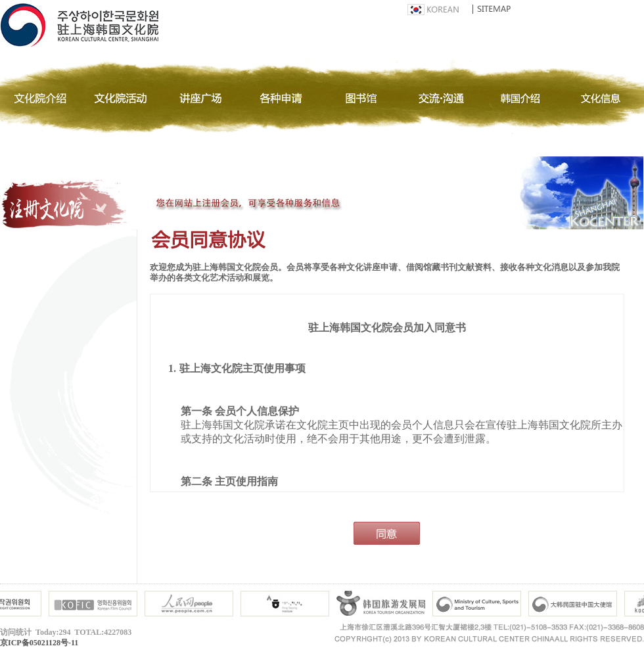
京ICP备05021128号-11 (39, 643)
